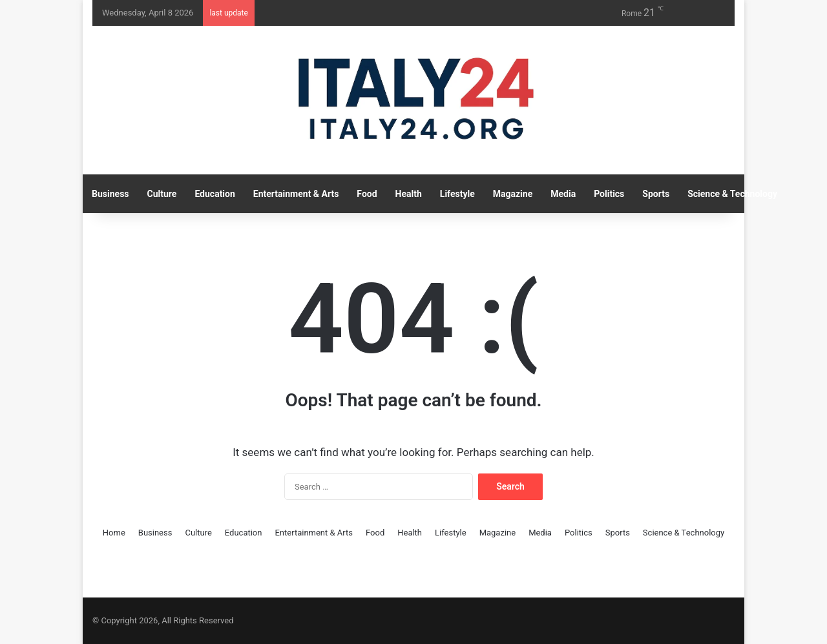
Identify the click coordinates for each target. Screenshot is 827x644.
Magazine (513, 194)
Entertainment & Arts (296, 194)
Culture (162, 194)
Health (409, 194)
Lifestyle (457, 194)
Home (114, 533)
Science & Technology (732, 194)
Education (215, 194)
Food (367, 194)
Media (563, 194)
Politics (609, 194)
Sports (656, 194)
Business (110, 194)
